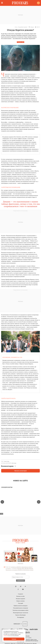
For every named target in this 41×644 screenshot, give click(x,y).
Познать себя (21, 42)
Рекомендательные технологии (21, 613)
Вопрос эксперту (21, 601)
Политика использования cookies (21, 610)
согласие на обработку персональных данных (21, 567)
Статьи (16, 27)
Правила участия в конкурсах (21, 606)
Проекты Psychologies (21, 615)
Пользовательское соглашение (21, 608)
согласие (6, 636)
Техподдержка (21, 617)
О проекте (20, 594)
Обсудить (31, 27)
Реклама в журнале (20, 599)
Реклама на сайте (20, 596)
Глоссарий (21, 603)
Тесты (38, 3)
